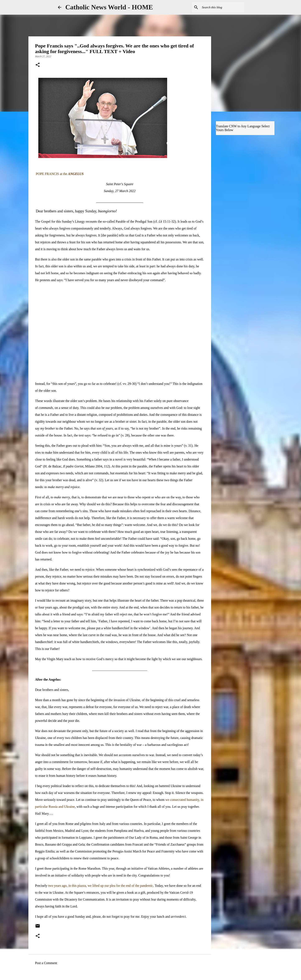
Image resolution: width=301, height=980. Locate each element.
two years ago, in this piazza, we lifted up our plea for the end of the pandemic (101, 886)
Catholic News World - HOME (109, 7)
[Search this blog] (222, 7)
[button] (38, 65)
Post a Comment (46, 963)
